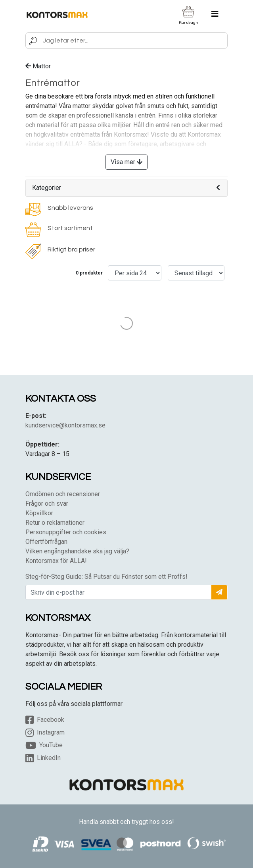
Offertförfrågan (46, 542)
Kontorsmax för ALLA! (56, 561)
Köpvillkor (39, 513)
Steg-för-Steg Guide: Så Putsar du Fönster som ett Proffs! (106, 577)
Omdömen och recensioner (63, 494)
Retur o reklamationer (55, 523)
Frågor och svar (47, 504)
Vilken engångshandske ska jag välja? (77, 551)
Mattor (38, 66)
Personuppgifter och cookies (66, 532)
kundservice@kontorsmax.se (65, 425)
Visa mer (126, 162)
